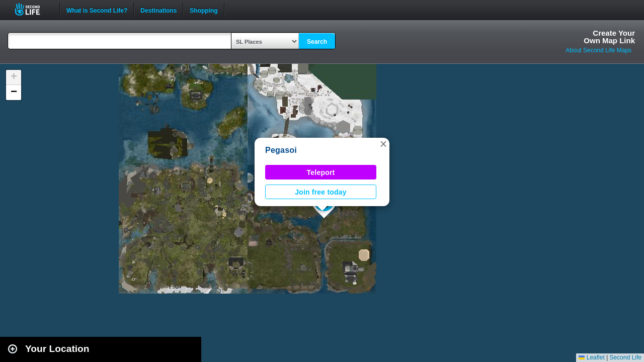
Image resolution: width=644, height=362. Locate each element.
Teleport (321, 172)
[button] (383, 144)
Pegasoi (281, 150)
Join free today (321, 192)
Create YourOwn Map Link (609, 37)
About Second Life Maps (598, 50)
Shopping (204, 10)
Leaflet (591, 357)
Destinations (158, 10)
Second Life (33, 9)
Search (317, 42)
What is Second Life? (97, 10)
